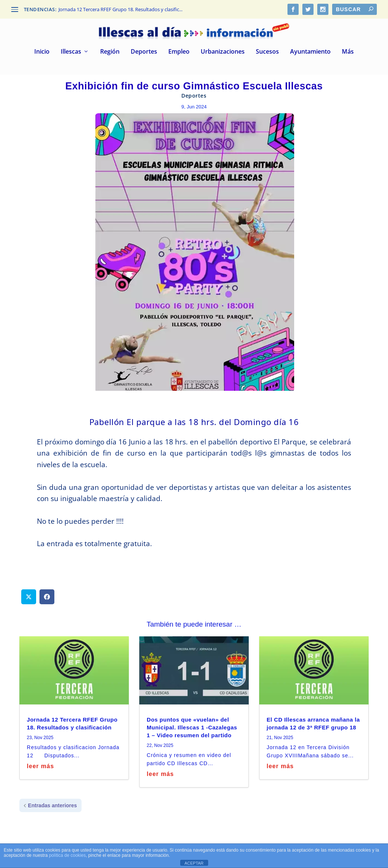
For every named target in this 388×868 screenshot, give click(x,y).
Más (348, 52)
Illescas (71, 52)
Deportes (144, 52)
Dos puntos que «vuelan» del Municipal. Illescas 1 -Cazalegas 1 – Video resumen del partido (192, 727)
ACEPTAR (194, 863)
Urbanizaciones (223, 52)
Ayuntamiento (310, 52)
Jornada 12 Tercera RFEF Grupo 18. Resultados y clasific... (120, 9)
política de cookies (67, 855)
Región (110, 52)
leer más (40, 766)
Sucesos (267, 52)
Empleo (179, 52)
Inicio (42, 52)
